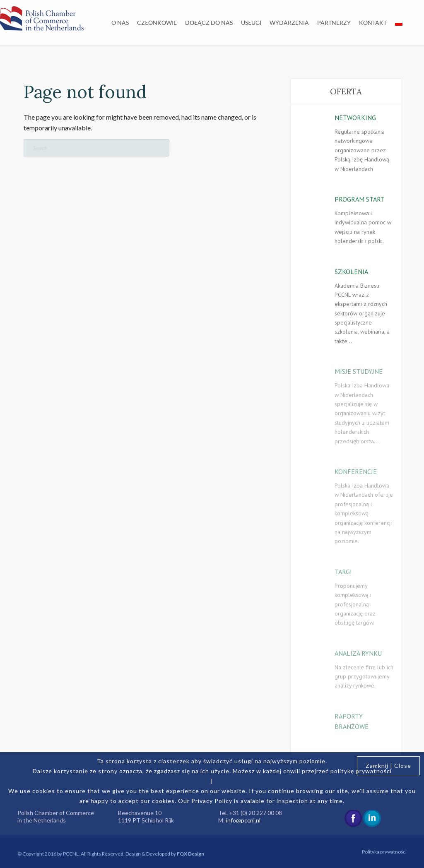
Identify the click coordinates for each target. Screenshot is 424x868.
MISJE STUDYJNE (359, 371)
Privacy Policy (212, 801)
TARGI (343, 572)
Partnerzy (334, 23)
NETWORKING (355, 118)
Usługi (251, 23)
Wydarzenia (289, 23)
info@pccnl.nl (243, 820)
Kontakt (373, 23)
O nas (120, 23)
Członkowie (157, 23)
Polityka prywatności (384, 852)
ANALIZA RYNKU (358, 653)
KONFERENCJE (356, 471)
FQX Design (190, 854)
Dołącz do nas (209, 23)
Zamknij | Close (388, 766)
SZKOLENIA (351, 272)
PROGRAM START (360, 199)
